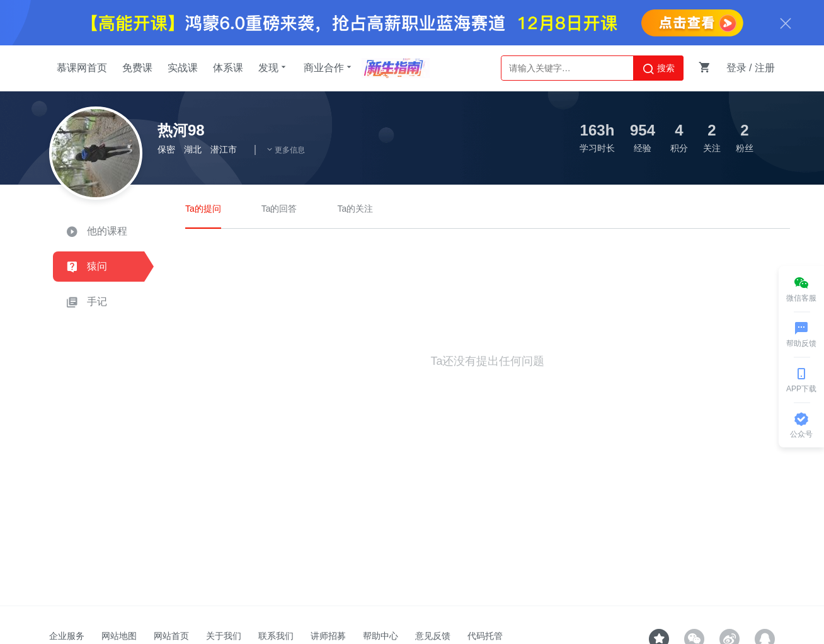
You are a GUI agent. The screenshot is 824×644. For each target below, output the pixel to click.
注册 (765, 68)
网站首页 (171, 636)
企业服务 (67, 636)
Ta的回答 (279, 209)
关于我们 (224, 636)
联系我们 (276, 636)
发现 (273, 67)
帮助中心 (381, 636)
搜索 (658, 69)
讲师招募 (328, 636)
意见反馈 (433, 636)
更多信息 (285, 150)
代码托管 (485, 636)
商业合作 (329, 67)
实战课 (183, 68)
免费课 (137, 68)
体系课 (228, 68)
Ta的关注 (355, 209)
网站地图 (119, 636)
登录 (736, 68)
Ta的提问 (203, 209)
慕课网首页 (82, 68)
